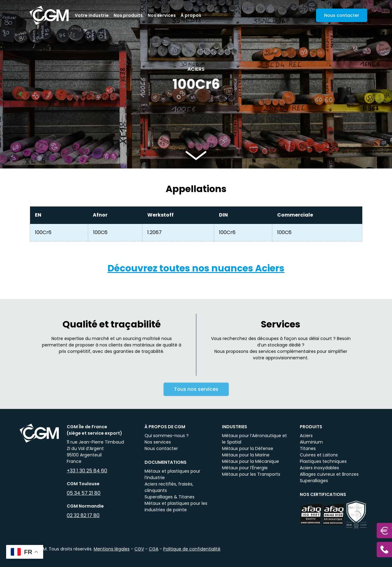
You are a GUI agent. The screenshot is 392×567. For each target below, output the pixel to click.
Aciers (306, 436)
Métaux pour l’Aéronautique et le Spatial (254, 439)
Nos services (162, 15)
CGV (139, 549)
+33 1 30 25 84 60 (87, 471)
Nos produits (128, 15)
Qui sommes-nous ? (167, 436)
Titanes (308, 448)
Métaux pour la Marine (246, 455)
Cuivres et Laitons (319, 455)
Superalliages (314, 481)
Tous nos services (196, 393)
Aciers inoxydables (319, 468)
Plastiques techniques (323, 461)
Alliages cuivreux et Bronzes (329, 474)
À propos (191, 15)
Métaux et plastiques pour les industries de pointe (176, 507)
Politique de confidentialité (192, 549)
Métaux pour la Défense (248, 448)
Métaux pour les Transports (251, 474)
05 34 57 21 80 (84, 493)
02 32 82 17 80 (83, 515)
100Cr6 (43, 232)
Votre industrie (92, 15)
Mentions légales (112, 549)
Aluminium (311, 442)
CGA (154, 549)
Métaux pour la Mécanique (251, 461)
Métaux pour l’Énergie (245, 468)
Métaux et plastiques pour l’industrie (172, 474)
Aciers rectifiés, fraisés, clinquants (169, 487)
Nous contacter (161, 448)
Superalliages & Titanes (170, 497)
